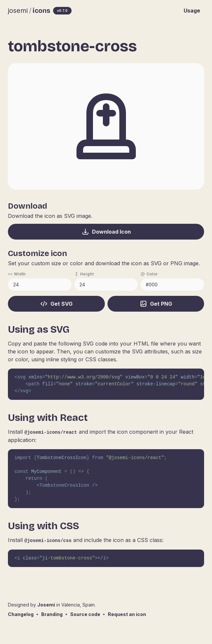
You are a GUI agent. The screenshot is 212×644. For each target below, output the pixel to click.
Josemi (46, 605)
